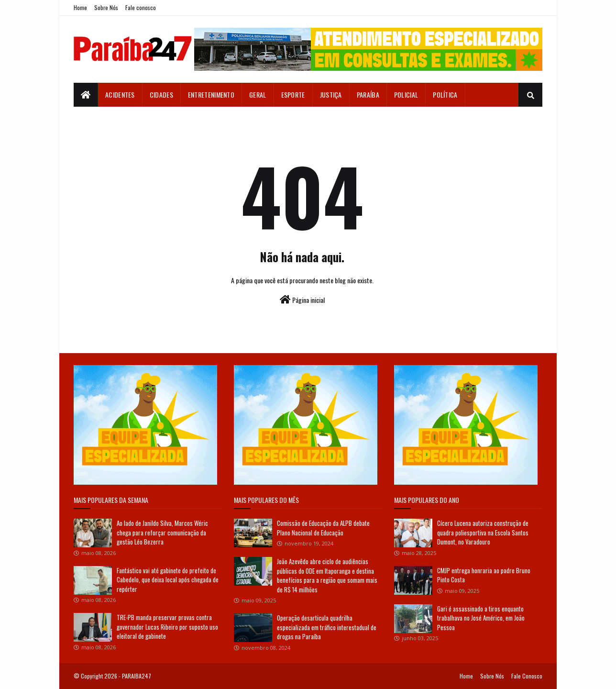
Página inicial (302, 300)
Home (80, 7)
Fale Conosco (527, 676)
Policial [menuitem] (406, 94)
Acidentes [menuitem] (120, 94)
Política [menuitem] (445, 94)
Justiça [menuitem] (331, 94)
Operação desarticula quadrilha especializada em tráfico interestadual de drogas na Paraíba (327, 627)
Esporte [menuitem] (293, 94)
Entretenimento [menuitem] (211, 94)
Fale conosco (141, 7)
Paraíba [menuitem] (368, 94)
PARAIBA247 (137, 676)
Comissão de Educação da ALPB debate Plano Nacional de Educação (323, 528)
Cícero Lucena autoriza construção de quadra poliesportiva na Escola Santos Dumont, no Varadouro (483, 532)
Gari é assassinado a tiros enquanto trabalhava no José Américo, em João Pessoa (481, 618)
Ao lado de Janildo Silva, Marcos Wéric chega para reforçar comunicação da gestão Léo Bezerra (162, 532)
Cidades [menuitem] (161, 94)
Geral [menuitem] (258, 94)
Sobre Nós (106, 7)
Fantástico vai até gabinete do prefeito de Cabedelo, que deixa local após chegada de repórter (168, 580)
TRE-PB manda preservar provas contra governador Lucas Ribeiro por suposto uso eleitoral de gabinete (167, 627)
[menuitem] (86, 95)
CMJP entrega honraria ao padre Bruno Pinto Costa (484, 575)
